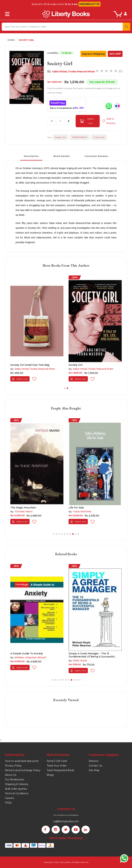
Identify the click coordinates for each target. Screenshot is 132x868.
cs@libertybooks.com (66, 821)
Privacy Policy (13, 766)
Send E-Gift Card (57, 761)
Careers (10, 798)
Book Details (62, 156)
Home (11, 40)
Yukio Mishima (82, 512)
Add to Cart (87, 121)
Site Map (94, 770)
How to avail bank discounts (22, 761)
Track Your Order (57, 766)
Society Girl (26, 40)
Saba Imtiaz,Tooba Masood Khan (73, 72)
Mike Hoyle (80, 661)
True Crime (99, 137)
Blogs (50, 775)
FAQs (8, 803)
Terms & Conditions (17, 793)
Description (31, 156)
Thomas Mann (24, 512)
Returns (93, 761)
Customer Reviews (96, 156)
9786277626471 (80, 137)
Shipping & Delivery (17, 784)
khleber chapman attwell (30, 657)
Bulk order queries (16, 789)
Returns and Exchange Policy (23, 770)
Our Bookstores (14, 780)
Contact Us (95, 766)
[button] (65, 388)
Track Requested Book (60, 770)
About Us (11, 775)
